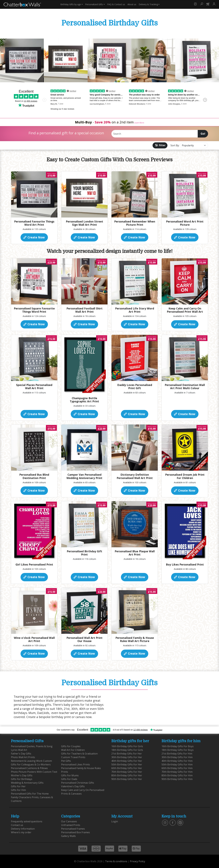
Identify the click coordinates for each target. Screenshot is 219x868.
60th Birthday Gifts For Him (177, 768)
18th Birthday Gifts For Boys (178, 750)
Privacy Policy (137, 861)
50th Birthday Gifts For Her (127, 764)
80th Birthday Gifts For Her (127, 775)
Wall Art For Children (73, 750)
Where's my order (21, 832)
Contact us (116, 4)
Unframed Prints (71, 825)
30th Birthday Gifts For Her (127, 757)
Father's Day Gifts (21, 754)
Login (115, 821)
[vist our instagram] (165, 822)
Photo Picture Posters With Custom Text (34, 772)
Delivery (148, 4)
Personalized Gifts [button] (94, 4)
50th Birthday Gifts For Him (177, 764)
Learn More (139, 123)
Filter (160, 145)
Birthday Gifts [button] (71, 4)
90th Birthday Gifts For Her (127, 779)
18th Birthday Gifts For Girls (127, 750)
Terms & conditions (116, 861)
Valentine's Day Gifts (73, 786)
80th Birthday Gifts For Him (177, 775)
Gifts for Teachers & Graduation (79, 754)
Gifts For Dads (69, 779)
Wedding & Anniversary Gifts (27, 783)
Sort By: (175, 145)
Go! (203, 134)
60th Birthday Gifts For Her (127, 768)
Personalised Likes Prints (76, 764)
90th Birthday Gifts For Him (177, 779)
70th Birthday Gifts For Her (127, 772)
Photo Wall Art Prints (23, 757)
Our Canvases (69, 821)
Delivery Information (23, 829)
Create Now (34, 237)
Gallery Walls (68, 836)
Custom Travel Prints (73, 757)
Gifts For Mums (70, 775)
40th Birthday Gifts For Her (127, 761)
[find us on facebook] (173, 822)
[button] (195, 4)
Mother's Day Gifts (22, 775)
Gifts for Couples (71, 746)
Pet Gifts (66, 761)
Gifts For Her (18, 786)
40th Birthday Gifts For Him (177, 761)
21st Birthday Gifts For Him (177, 754)
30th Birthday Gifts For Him (177, 757)
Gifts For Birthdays (22, 779)
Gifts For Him (18, 790)
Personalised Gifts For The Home (30, 794)
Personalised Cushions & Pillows (29, 768)
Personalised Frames (73, 829)
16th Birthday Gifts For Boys (178, 746)
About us (132, 4)
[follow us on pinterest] (180, 822)
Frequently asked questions (27, 821)
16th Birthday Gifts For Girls (127, 746)
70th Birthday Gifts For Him (177, 772)
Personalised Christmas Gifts (78, 783)
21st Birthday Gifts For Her (127, 754)
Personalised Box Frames (76, 832)
